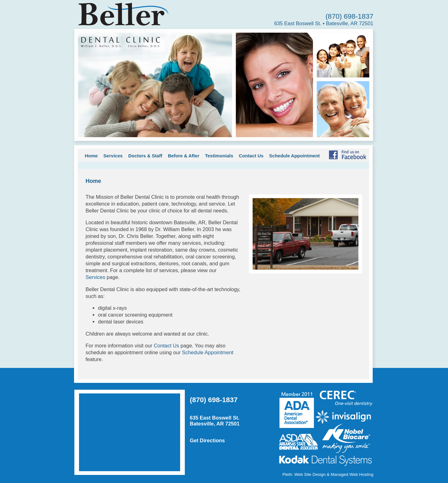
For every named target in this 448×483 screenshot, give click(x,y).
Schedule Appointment (294, 156)
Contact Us (251, 156)
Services (113, 156)
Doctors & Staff (145, 156)
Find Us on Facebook (347, 154)
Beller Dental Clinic (122, 14)
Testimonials (219, 156)
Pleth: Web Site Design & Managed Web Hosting (328, 474)
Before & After (184, 156)
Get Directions (207, 440)
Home (91, 156)
